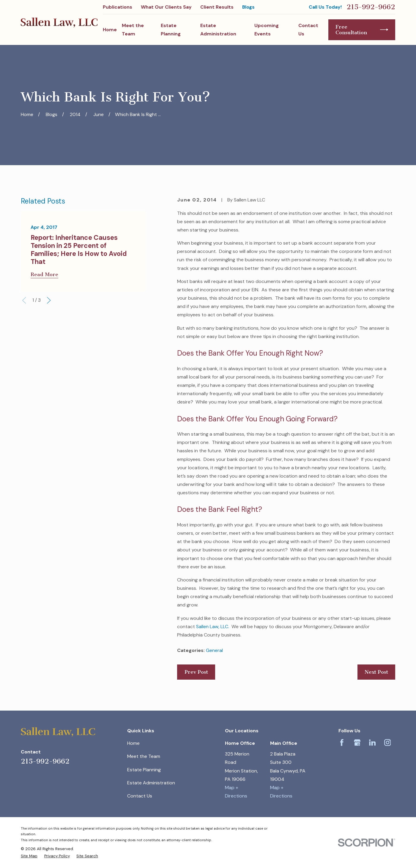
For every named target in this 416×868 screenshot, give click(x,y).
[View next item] (49, 300)
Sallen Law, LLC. (213, 627)
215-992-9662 (371, 7)
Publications (118, 7)
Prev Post (196, 672)
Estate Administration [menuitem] (218, 30)
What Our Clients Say (166, 7)
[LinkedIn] (372, 743)
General (214, 650)
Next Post (376, 672)
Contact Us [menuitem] (308, 30)
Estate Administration (151, 783)
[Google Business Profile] (357, 743)
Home (133, 743)
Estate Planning (144, 770)
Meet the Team (144, 756)
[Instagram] (388, 743)
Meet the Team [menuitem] (133, 30)
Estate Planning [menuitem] (171, 30)
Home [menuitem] (110, 30)
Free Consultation (362, 30)
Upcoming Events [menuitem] (267, 30)
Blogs (248, 7)
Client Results (217, 7)
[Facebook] (342, 743)
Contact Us (140, 796)
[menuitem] (29, 856)
